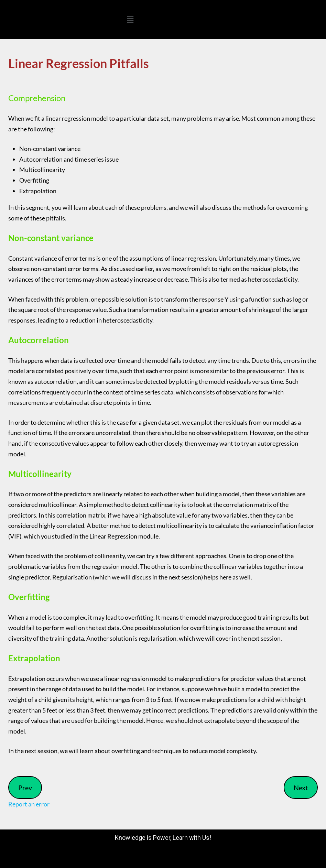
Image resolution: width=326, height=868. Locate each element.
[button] (130, 19)
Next (301, 788)
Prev (25, 788)
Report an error (29, 804)
